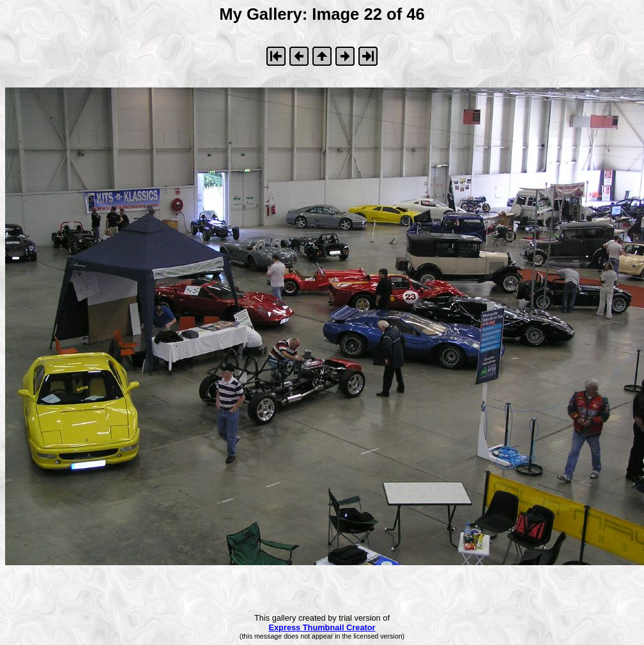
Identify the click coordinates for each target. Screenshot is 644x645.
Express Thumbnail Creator (322, 627)
